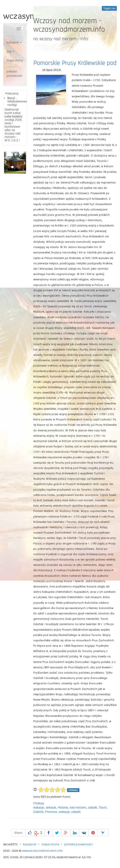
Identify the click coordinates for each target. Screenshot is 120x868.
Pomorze (51, 812)
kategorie (14, 42)
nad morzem (78, 807)
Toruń (103, 807)
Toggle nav (109, 8)
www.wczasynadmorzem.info (42, 851)
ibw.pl (11, 98)
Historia (63, 807)
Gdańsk (38, 812)
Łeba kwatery (14, 116)
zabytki (93, 807)
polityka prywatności (15, 74)
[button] (6, 163)
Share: (18, 833)
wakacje (39, 807)
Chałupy (39, 803)
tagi (10, 51)
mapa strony (15, 60)
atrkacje (51, 807)
